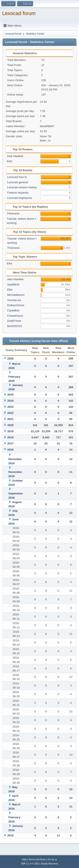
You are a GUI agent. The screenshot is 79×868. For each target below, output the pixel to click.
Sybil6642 (13, 285)
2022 (11, 413)
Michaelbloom (16, 295)
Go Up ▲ (52, 859)
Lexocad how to (17, 177)
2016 (11, 450)
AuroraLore (14, 300)
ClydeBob (13, 310)
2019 (11, 431)
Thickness (13, 213)
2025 (11, 395)
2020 (11, 425)
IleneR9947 (47, 126)
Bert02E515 (15, 326)
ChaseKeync (15, 316)
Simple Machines (50, 864)
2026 (11, 359)
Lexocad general (18, 182)
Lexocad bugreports (20, 198)
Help (24, 859)
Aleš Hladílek (15, 156)
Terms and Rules (37, 859)
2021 (11, 419)
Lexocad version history (22, 187)
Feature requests (18, 193)
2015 (11, 835)
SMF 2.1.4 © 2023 (30, 864)
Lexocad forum (19, 13)
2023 (11, 407)
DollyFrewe (14, 321)
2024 (11, 401)
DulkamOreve (16, 305)
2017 (11, 443)
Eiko (9, 161)
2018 (11, 437)
